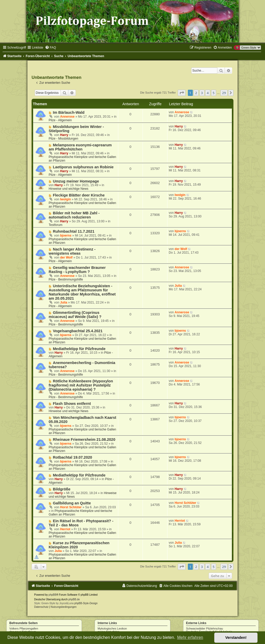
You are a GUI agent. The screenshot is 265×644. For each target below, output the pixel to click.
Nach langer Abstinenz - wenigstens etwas (72, 251)
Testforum (56, 225)
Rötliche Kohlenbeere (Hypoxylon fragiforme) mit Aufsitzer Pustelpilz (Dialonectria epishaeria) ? (81, 385)
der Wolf (66, 257)
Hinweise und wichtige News (68, 189)
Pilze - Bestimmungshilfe (66, 279)
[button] (182, 93)
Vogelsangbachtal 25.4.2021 (78, 331)
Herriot (65, 529)
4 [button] (208, 93)
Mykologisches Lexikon (112, 628)
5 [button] (214, 93)
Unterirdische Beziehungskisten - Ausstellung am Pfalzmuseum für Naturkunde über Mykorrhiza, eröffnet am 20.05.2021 (82, 292)
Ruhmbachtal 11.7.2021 (74, 231)
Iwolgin (65, 199)
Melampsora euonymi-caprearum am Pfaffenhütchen (80, 147)
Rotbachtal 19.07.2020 (72, 457)
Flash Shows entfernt (72, 404)
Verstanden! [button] (236, 638)
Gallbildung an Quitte (72, 503)
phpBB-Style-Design (86, 603)
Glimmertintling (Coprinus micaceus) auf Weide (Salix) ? (75, 315)
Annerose (67, 117)
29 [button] (224, 93)
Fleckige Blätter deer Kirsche (79, 195)
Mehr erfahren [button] (190, 637)
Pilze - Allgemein (60, 120)
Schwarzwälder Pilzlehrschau (205, 628)
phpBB (53, 595)
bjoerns (66, 236)
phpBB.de (74, 599)
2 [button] (196, 93)
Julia (64, 302)
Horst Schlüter (71, 507)
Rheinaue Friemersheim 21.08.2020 (84, 440)
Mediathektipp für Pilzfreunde (79, 349)
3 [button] (202, 93)
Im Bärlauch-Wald (69, 112)
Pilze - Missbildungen (63, 139)
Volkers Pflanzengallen (24, 628)
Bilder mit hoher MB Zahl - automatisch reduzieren (74, 215)
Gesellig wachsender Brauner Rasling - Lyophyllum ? (77, 270)
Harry (64, 135)
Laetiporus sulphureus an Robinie (83, 167)
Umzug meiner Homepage (76, 181)
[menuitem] (50, 48)
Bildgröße (62, 489)
